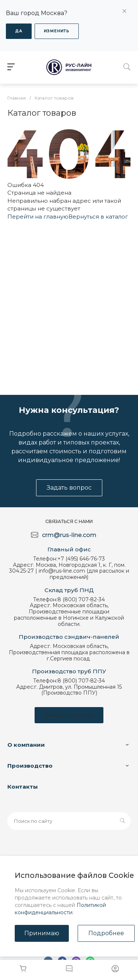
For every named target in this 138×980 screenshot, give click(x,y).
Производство (30, 766)
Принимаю (42, 933)
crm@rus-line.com (69, 535)
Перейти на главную (38, 217)
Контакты (23, 787)
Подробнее (106, 933)
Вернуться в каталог (98, 217)
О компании (26, 745)
